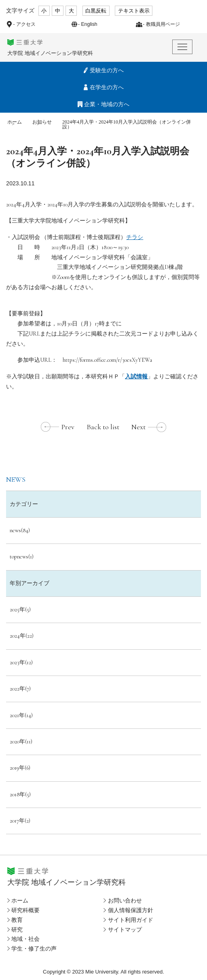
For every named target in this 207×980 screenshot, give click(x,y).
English (89, 24)
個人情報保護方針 (131, 910)
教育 (17, 920)
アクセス (26, 24)
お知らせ (42, 122)
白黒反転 (96, 11)
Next (138, 427)
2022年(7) (20, 689)
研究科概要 (25, 910)
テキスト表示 (134, 11)
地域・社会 (25, 939)
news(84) (20, 530)
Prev (68, 427)
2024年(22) (22, 636)
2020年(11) (21, 742)
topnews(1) (22, 557)
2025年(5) (20, 610)
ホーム (15, 122)
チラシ (135, 237)
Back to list (103, 427)
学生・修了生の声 (34, 949)
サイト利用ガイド (131, 920)
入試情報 (136, 377)
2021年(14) (21, 715)
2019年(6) (20, 768)
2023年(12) (21, 662)
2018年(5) (20, 794)
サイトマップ (125, 930)
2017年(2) (20, 821)
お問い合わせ (125, 900)
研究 (17, 930)
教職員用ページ (163, 24)
